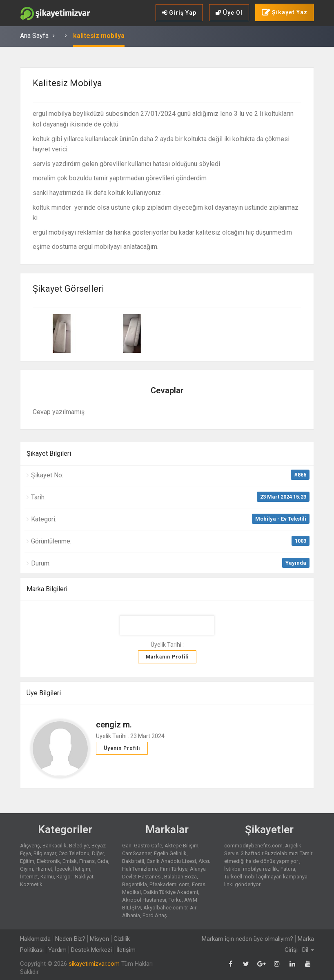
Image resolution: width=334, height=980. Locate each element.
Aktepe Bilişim (181, 846)
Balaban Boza (180, 877)
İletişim (82, 869)
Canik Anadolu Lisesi (171, 861)
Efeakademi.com (169, 884)
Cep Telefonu (74, 853)
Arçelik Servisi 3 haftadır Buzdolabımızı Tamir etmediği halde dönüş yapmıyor (268, 853)
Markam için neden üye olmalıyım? (247, 939)
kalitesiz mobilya (99, 36)
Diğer (98, 853)
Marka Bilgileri (47, 589)
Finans (87, 861)
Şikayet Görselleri (68, 289)
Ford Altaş (155, 915)
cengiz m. (114, 725)
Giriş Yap (179, 13)
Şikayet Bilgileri (49, 453)
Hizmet (44, 869)
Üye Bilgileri (44, 693)
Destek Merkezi (91, 950)
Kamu (47, 877)
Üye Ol (229, 13)
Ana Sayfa (34, 36)
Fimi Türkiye (174, 869)
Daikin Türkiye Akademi (171, 892)
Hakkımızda (35, 939)
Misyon (99, 939)
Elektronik (48, 861)
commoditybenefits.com (253, 846)
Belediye (79, 846)
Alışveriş (30, 846)
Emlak (70, 861)
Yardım (57, 950)
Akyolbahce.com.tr (165, 908)
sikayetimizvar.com (94, 964)
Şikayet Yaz (285, 13)
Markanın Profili (167, 657)
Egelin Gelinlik (170, 853)
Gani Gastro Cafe (142, 846)
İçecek (63, 869)
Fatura (288, 869)
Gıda (103, 861)
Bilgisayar (45, 853)
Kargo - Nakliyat (75, 877)
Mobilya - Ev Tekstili (281, 519)
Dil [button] (308, 950)
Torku (175, 900)
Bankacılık (55, 846)
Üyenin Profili (122, 748)
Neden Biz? (70, 939)
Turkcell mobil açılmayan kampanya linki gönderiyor (266, 880)
